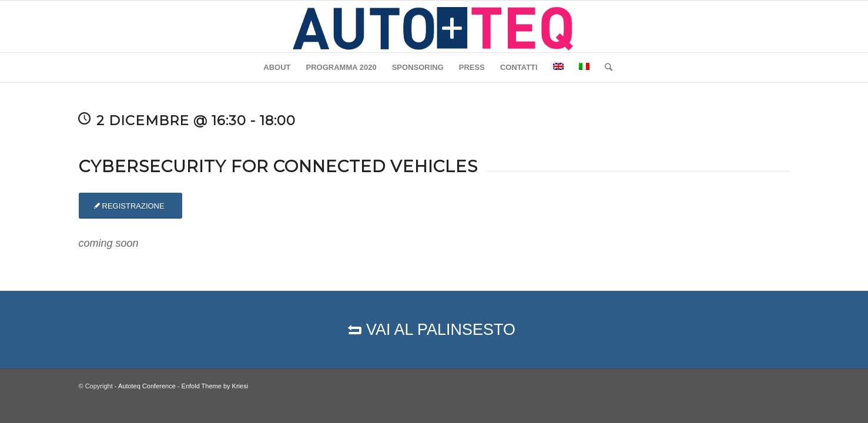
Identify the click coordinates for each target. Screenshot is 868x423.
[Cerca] (605, 68)
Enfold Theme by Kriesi (215, 386)
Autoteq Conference (147, 386)
